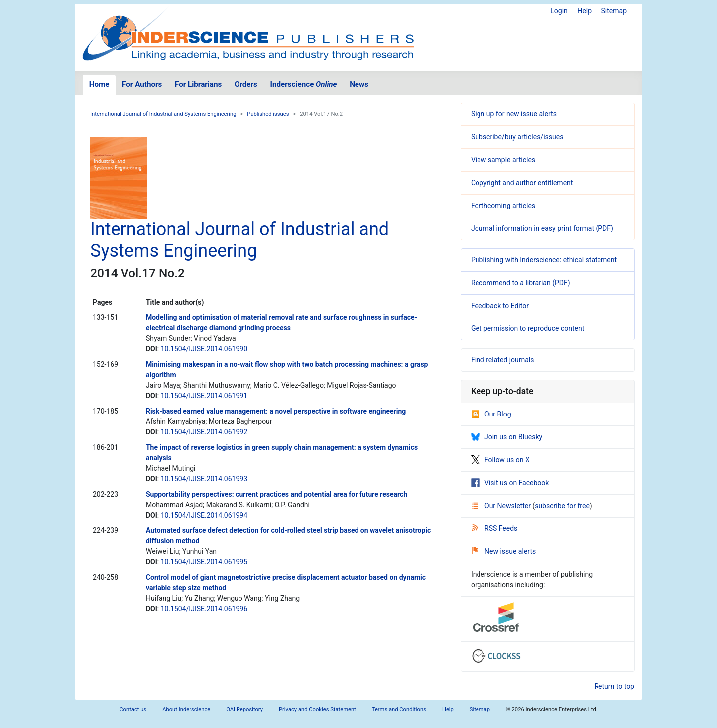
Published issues (268, 114)
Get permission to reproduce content (528, 328)
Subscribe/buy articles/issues (517, 137)
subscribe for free (562, 506)
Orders (246, 84)
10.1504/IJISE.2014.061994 (204, 515)
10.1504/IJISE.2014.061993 (204, 479)
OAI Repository (244, 709)
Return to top (614, 686)
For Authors (142, 84)
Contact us (133, 709)
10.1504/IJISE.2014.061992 (204, 432)
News (359, 84)
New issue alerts (504, 551)
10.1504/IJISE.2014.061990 (204, 349)
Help (584, 11)
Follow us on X (500, 460)
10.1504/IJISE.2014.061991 (204, 396)
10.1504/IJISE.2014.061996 (204, 609)
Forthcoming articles (503, 206)
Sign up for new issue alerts (514, 114)
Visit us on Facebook (510, 483)
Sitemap (614, 11)
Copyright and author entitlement (522, 183)
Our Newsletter (502, 506)
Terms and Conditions (399, 709)
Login (559, 11)
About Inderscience (186, 709)
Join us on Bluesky (507, 437)
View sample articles (503, 160)
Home (99, 84)
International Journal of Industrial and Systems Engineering (163, 114)
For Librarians (198, 84)
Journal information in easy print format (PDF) (542, 228)
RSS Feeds (494, 528)
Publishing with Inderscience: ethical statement (544, 260)
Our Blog (491, 414)
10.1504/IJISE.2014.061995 (204, 562)
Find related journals (502, 360)
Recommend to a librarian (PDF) (521, 283)
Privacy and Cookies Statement (317, 709)
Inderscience (304, 84)
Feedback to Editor (500, 306)
